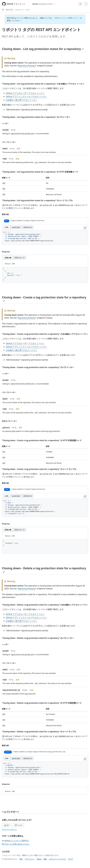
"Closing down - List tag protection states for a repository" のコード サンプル (37, 200)
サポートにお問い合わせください (16, 844)
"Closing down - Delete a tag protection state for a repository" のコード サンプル (39, 732)
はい (7, 825)
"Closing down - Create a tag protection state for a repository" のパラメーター (38, 367)
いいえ (18, 825)
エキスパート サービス (57, 859)
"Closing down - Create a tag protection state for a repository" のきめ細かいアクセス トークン (45, 334)
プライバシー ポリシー (9, 829)
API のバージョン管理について (67, 18)
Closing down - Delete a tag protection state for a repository (44, 569)
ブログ (70, 859)
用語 (21, 859)
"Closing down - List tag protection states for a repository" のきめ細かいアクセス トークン (43, 84)
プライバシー (30, 859)
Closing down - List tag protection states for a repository (43, 49)
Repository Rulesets (27, 66)
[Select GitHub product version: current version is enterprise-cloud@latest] (43, 4)
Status (39, 859)
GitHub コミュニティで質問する (15, 841)
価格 (45, 859)
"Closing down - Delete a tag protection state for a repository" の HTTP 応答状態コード (42, 703)
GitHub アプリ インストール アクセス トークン (26, 97)
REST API (9, 10)
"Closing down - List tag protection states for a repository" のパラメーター (36, 117)
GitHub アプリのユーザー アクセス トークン (25, 93)
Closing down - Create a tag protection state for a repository (44, 299)
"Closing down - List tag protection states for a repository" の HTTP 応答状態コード (40, 172)
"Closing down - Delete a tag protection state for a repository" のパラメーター (38, 638)
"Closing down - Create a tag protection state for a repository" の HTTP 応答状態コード (42, 440)
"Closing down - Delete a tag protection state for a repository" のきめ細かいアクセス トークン (45, 605)
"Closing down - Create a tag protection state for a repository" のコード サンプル (39, 469)
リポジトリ (19, 10)
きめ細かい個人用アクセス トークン (21, 100)
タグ (28, 10)
